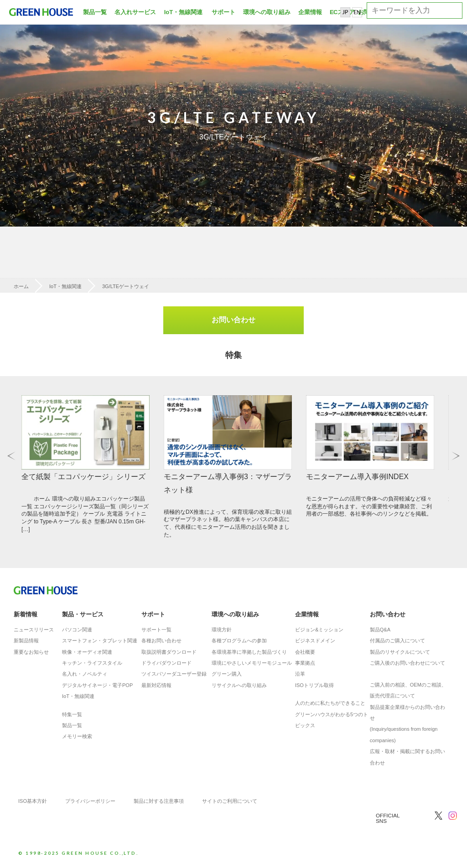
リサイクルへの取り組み (239, 687)
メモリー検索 (77, 738)
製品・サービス (83, 615)
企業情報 (310, 12)
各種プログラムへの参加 (239, 642)
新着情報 (26, 615)
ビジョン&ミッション (319, 631)
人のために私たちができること (330, 704)
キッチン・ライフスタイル (92, 664)
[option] (233, 114)
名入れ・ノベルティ (85, 675)
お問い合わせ (233, 320)
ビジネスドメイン (315, 642)
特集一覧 (72, 716)
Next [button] (456, 457)
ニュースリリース (34, 631)
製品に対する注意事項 (159, 802)
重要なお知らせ (31, 653)
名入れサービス (135, 12)
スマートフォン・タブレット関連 (100, 642)
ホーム (21, 286)
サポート (223, 12)
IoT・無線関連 (184, 12)
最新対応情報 (156, 687)
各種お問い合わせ (161, 642)
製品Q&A (380, 631)
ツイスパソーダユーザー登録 (174, 675)
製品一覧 (95, 12)
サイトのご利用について (230, 802)
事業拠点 (305, 664)
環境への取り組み (267, 12)
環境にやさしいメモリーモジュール (252, 664)
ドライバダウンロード (166, 664)
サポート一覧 (156, 631)
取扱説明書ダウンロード (169, 653)
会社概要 (305, 653)
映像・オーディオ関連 (87, 653)
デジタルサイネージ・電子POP (97, 687)
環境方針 (222, 631)
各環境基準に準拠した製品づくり (249, 653)
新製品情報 (26, 642)
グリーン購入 (227, 675)
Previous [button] (11, 457)
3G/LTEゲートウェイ (126, 286)
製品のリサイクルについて (400, 653)
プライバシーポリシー (90, 802)
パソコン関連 (77, 631)
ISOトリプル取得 (314, 687)
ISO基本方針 (33, 802)
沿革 (300, 675)
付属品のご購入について (397, 642)
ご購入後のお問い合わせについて (407, 664)
